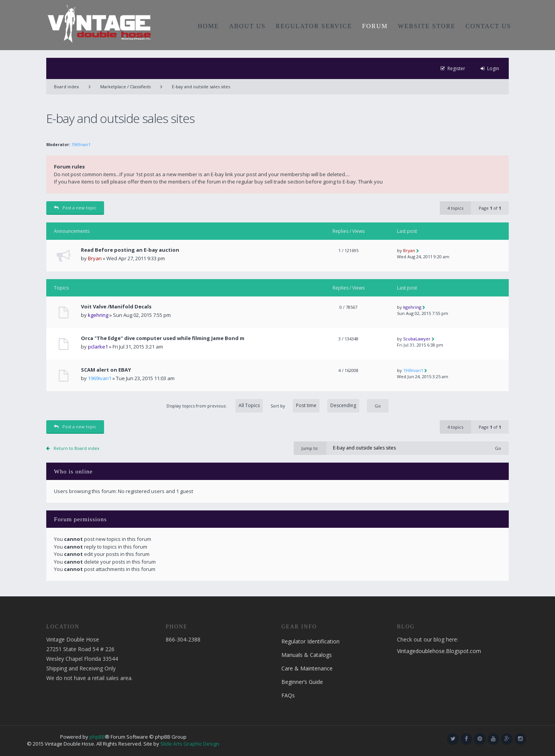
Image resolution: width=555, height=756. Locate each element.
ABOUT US (247, 26)
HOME (208, 26)
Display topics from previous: (215, 406)
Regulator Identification (310, 641)
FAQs (288, 695)
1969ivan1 (81, 145)
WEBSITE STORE (427, 26)
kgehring (98, 315)
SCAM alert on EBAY (106, 370)
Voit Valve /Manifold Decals (116, 307)
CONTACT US (488, 26)
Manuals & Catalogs (307, 655)
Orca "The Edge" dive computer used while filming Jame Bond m (163, 338)
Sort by (315, 406)
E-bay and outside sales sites (201, 87)
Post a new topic (75, 208)
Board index (66, 87)
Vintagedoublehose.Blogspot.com (439, 651)
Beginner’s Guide (302, 682)
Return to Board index (77, 448)
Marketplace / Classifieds (125, 87)
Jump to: (310, 448)
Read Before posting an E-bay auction (130, 250)
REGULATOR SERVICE (314, 26)
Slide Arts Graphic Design (190, 744)
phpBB (97, 737)
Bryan (95, 258)
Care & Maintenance (307, 668)
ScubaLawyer (417, 339)
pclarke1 (98, 347)
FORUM (375, 26)
